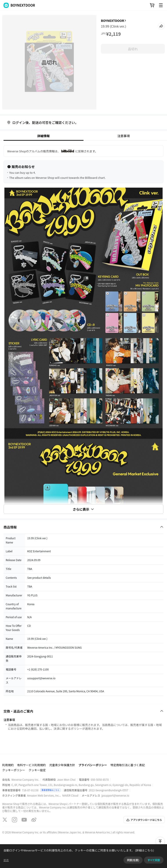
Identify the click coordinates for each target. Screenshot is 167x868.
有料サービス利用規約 (31, 765)
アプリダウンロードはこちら (144, 820)
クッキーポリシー (14, 770)
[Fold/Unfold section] (83, 527)
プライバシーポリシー (93, 765)
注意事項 (123, 136)
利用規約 (8, 765)
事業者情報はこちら (50, 790)
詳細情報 (44, 136)
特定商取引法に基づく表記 (128, 765)
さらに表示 (83, 509)
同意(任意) (133, 860)
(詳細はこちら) (144, 850)
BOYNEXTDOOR (112, 21)
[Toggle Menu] (161, 5)
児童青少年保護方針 (62, 765)
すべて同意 (154, 860)
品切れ (133, 49)
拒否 (6, 860)
